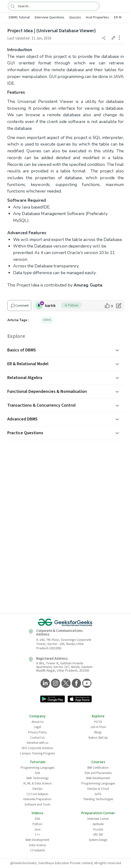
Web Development (98, 778)
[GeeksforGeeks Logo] (65, 622)
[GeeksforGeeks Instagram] (55, 684)
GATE (98, 794)
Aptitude (98, 824)
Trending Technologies (98, 799)
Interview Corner (98, 819)
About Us (37, 722)
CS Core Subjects (37, 794)
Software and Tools (37, 805)
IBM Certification (98, 768)
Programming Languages (37, 768)
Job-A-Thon (98, 727)
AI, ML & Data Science (37, 783)
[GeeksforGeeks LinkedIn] (45, 684)
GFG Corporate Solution (37, 748)
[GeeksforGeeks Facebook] (76, 684)
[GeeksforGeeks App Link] (53, 699)
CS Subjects (37, 850)
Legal (37, 727)
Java (37, 829)
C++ (37, 835)
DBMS (47, 320)
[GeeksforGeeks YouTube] (86, 684)
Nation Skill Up (98, 738)
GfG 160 (98, 835)
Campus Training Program (37, 753)
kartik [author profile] (50, 306)
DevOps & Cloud (98, 789)
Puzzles (98, 829)
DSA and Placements (98, 773)
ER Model (121, 17)
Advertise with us (37, 743)
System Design (98, 840)
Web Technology (37, 778)
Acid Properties (97, 17)
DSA (37, 773)
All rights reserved (108, 863)
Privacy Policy (37, 732)
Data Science (37, 845)
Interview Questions (49, 17)
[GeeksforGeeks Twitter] (65, 684)
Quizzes (75, 17)
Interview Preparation (37, 799)
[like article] (109, 306)
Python (37, 824)
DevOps (37, 789)
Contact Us (37, 738)
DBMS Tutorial (19, 17)
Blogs (98, 732)
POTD (98, 722)
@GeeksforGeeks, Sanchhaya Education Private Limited (51, 863)
